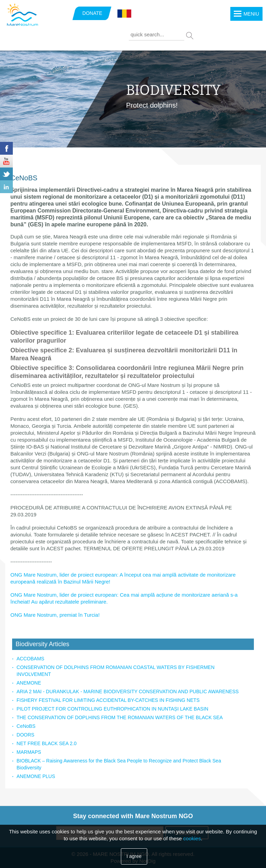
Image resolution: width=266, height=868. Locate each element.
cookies (192, 838)
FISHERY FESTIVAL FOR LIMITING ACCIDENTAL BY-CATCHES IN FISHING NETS (108, 700)
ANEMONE (29, 683)
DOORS (25, 735)
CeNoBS (26, 726)
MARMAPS (29, 752)
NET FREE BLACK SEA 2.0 (47, 743)
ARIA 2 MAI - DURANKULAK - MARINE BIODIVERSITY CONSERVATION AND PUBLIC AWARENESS (128, 691)
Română (124, 14)
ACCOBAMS (30, 659)
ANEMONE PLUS (36, 776)
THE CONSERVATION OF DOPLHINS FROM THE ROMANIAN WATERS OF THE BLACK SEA (120, 717)
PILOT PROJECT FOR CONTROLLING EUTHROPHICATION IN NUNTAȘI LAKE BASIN (113, 709)
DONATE (92, 13)
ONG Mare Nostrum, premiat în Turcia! (55, 615)
